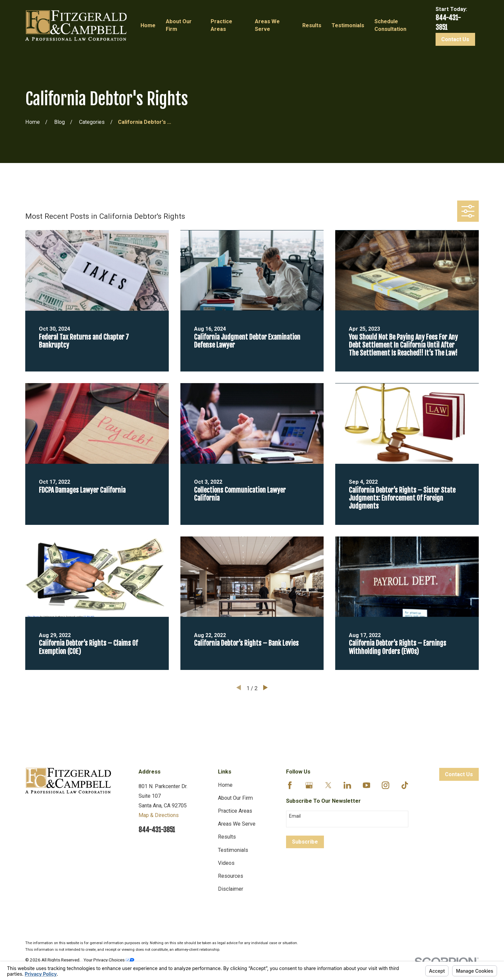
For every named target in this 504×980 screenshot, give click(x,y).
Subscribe (305, 842)
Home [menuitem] (148, 25)
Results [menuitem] (312, 25)
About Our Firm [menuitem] (179, 25)
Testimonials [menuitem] (348, 25)
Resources (231, 876)
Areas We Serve (237, 824)
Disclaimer (231, 889)
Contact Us (455, 39)
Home (225, 785)
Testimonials (233, 850)
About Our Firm (235, 798)
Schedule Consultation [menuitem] (390, 25)
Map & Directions (159, 815)
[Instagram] (386, 785)
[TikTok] (405, 785)
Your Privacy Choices (109, 960)
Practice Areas (235, 811)
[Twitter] (328, 785)
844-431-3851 (157, 830)
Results (227, 837)
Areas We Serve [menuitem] (267, 25)
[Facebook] (290, 785)
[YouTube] (367, 785)
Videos (226, 863)
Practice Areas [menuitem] (221, 25)
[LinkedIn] (347, 785)
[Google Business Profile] (309, 785)
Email (295, 816)
